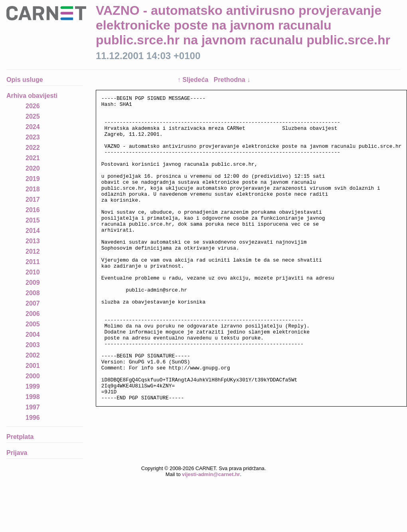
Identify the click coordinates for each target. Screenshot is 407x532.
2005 (33, 324)
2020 (33, 168)
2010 (33, 272)
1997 (33, 407)
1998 (33, 397)
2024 (33, 127)
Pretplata (20, 437)
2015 (33, 220)
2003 (33, 345)
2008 (33, 293)
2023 (33, 137)
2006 (33, 314)
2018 (33, 189)
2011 (33, 262)
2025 (33, 116)
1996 (33, 418)
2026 (33, 106)
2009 (33, 283)
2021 (33, 158)
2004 (33, 334)
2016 (33, 210)
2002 (33, 355)
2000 (33, 376)
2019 (33, 179)
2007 (33, 303)
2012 (33, 251)
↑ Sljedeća (194, 80)
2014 (33, 231)
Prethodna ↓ (232, 80)
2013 (33, 241)
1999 (33, 386)
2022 (33, 148)
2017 (33, 199)
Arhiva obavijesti (32, 96)
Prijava (17, 453)
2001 (33, 366)
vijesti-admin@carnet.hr (211, 481)
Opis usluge (25, 80)
